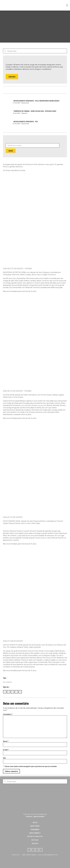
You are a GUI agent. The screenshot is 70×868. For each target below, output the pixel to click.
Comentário (8, 714)
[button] (67, 5)
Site (4, 758)
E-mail (6, 750)
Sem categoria (7, 682)
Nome (6, 741)
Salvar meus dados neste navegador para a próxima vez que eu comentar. (31, 766)
